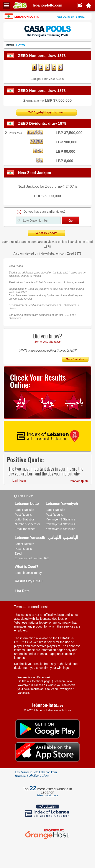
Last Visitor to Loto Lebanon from (36, 774)
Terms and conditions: (31, 607)
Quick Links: (24, 496)
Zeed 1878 (74, 253)
